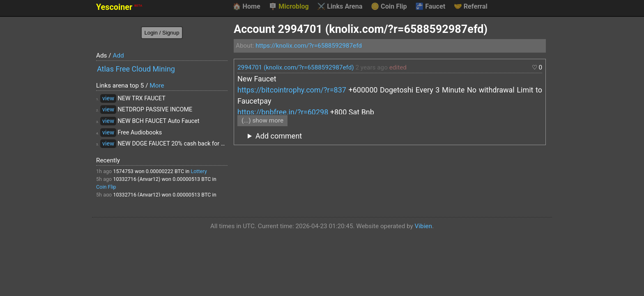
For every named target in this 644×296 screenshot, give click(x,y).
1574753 (123, 171)
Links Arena (340, 7)
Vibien (423, 226)
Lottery (199, 171)
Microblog (289, 7)
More (157, 86)
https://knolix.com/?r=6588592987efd (309, 46)
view (108, 98)
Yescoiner (119, 7)
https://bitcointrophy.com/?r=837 (292, 90)
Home (246, 7)
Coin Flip (389, 7)
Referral (471, 7)
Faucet (430, 7)
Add (118, 55)
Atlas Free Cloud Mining (136, 69)
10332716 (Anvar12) (137, 179)
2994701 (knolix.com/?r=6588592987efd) (296, 67)
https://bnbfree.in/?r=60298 (283, 112)
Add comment (279, 136)
